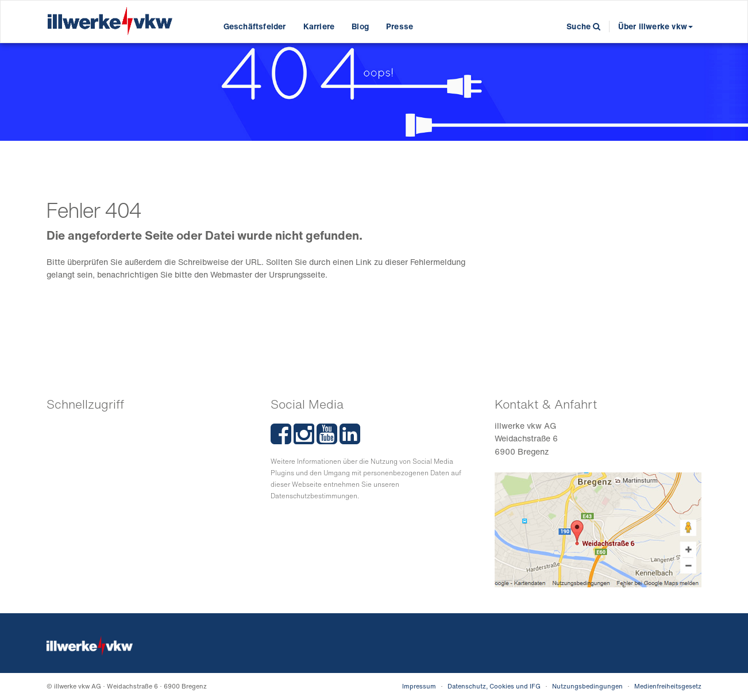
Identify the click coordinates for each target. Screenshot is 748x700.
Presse (400, 26)
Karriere (319, 26)
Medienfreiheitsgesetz (668, 686)
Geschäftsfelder (255, 26)
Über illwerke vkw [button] (656, 26)
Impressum (419, 686)
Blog (360, 26)
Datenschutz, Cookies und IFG (494, 686)
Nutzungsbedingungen (587, 686)
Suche (583, 26)
